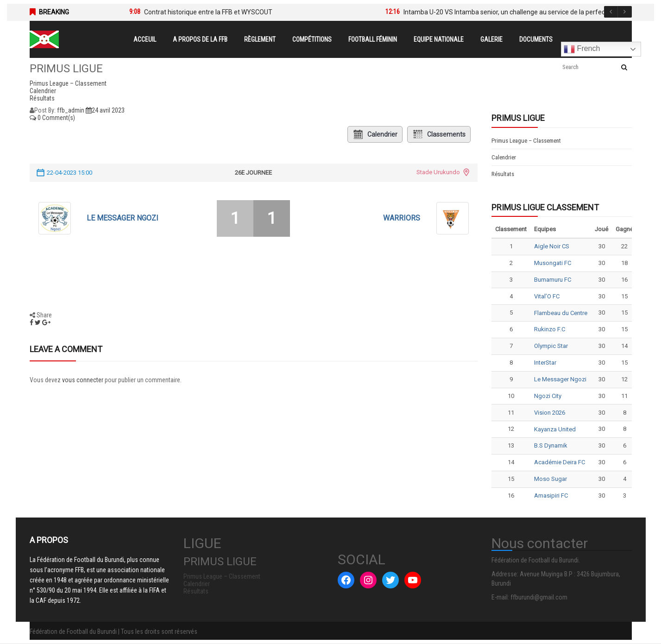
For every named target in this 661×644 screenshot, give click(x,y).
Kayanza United (555, 429)
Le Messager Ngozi (123, 218)
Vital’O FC (547, 296)
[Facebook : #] (346, 580)
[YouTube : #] (413, 580)
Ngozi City (548, 396)
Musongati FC (553, 263)
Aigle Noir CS (552, 246)
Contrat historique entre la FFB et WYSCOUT (208, 12)
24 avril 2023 (105, 110)
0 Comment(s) (52, 118)
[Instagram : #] (368, 580)
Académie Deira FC (560, 462)
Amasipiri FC (551, 496)
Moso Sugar (551, 479)
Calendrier (375, 134)
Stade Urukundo (438, 172)
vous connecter (83, 380)
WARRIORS (402, 218)
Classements (439, 134)
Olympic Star (551, 346)
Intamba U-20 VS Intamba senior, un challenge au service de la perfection (510, 12)
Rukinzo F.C (550, 329)
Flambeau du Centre (561, 313)
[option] (243, 12)
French (582, 49)
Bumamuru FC (553, 280)
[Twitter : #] (390, 580)
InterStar (545, 363)
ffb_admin (71, 110)
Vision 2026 (550, 413)
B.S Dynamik (551, 445)
